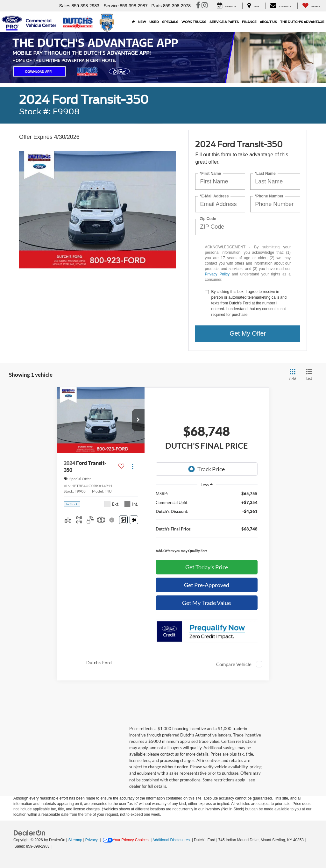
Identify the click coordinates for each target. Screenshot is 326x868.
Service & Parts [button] (224, 22)
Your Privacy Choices (126, 840)
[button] (138, 420)
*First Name (210, 173)
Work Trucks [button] (194, 22)
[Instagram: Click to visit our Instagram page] (205, 6)
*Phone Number (269, 196)
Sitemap (75, 840)
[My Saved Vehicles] (311, 6)
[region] (207, 523)
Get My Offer (248, 333)
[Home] (133, 22)
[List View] (309, 375)
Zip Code (208, 219)
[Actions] (133, 466)
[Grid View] (291, 375)
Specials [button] (170, 22)
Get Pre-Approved (207, 585)
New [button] (142, 22)
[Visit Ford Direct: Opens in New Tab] (55, 846)
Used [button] (154, 22)
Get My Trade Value (206, 603)
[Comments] (123, 520)
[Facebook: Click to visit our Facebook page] (198, 6)
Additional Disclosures (172, 840)
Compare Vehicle (234, 664)
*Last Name (265, 173)
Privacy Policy (217, 274)
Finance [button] (249, 22)
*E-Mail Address (214, 196)
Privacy (92, 840)
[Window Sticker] (134, 520)
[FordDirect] (30, 833)
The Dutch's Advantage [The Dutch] (302, 22)
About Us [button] (268, 22)
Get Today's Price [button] (207, 567)
